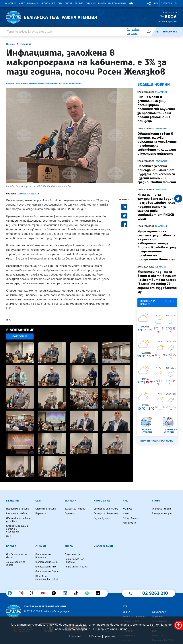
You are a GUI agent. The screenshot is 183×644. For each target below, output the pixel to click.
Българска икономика (106, 514)
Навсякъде (170, 32)
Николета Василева (17, 83)
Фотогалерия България (43, 556)
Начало (11, 44)
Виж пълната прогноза (157, 441)
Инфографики (117, 3)
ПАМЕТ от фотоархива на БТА (47, 578)
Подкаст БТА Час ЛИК (77, 567)
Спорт (68, 3)
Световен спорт (162, 509)
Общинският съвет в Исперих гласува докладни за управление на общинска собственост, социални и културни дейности (157, 144)
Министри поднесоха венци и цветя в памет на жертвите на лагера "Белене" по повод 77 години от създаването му (157, 282)
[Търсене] (149, 31)
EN (176, 3)
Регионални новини (17, 514)
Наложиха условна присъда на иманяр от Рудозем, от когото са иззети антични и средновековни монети (157, 174)
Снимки (91, 3)
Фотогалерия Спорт (47, 571)
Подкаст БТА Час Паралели (74, 561)
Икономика (48, 3)
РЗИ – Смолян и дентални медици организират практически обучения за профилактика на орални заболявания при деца (156, 109)
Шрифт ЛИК (159, 612)
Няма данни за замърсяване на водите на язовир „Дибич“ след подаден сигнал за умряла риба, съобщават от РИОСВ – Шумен (157, 207)
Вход (171, 17)
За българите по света (16, 563)
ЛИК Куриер (130, 523)
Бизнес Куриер (102, 518)
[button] (131, 4)
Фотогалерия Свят (46, 562)
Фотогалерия (20, 336)
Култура (128, 509)
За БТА (126, 612)
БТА (156, 3)
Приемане (74, 636)
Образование (130, 518)
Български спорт (162, 514)
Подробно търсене (133, 31)
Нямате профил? (168, 21)
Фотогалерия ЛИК (46, 567)
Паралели (41, 514)
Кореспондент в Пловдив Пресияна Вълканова (55, 83)
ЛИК (60, 3)
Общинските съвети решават (18, 520)
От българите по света (16, 556)
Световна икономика (106, 509)
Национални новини (18, 509)
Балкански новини (75, 509)
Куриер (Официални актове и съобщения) (17, 529)
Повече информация (102, 636)
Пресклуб (166, 3)
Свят (22, 3)
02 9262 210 (155, 593)
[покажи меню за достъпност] (178, 625)
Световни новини (46, 509)
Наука (126, 514)
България (11, 3)
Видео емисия (72, 554)
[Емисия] (157, 32)
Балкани (33, 3)
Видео (102, 3)
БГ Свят (79, 3)
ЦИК (9, 536)
